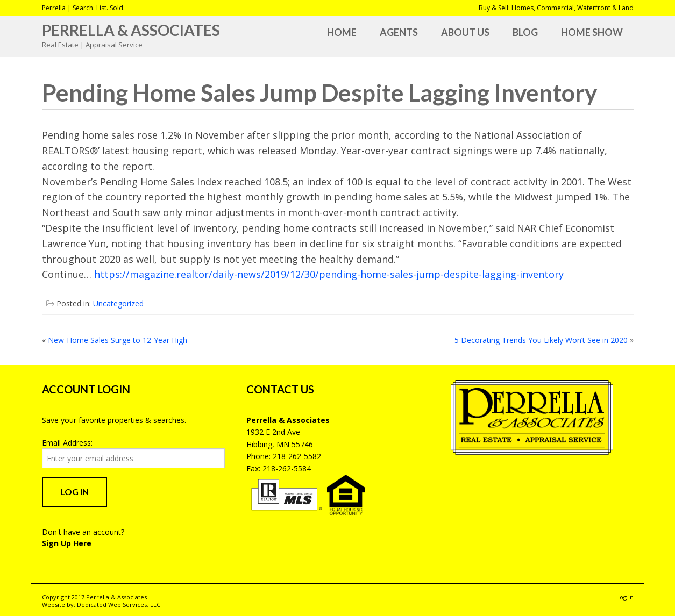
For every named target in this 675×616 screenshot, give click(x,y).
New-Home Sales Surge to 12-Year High (118, 340)
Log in (625, 597)
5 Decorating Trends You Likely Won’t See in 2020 (541, 340)
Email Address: (67, 443)
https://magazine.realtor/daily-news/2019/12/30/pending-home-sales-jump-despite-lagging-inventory (329, 274)
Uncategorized (118, 303)
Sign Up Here (67, 543)
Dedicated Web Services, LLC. (119, 604)
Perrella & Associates (131, 30)
